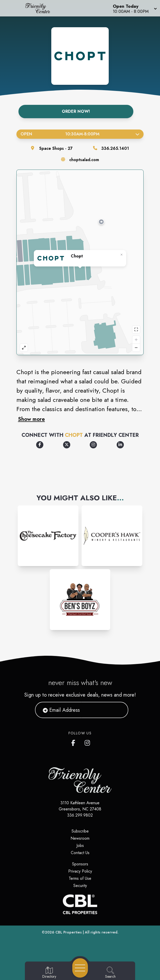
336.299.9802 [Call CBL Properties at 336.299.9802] (80, 815)
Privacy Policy (80, 871)
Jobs (80, 845)
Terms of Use (80, 878)
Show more (31, 419)
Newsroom (80, 838)
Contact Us (80, 853)
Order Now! (76, 111)
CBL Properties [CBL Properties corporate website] (69, 932)
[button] (134, 8)
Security (80, 886)
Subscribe (80, 831)
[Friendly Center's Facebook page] (74, 742)
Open (80, 134)
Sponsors (80, 864)
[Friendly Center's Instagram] (88, 742)
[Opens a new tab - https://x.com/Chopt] (67, 445)
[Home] (41, 8)
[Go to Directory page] (49, 973)
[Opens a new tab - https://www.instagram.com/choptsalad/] (93, 445)
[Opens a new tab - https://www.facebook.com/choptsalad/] (40, 445)
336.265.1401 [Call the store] (115, 148)
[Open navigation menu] (80, 968)
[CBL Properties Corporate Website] (80, 904)
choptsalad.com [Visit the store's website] (84, 160)
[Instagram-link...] (48, 536)
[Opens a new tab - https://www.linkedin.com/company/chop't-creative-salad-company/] (120, 445)
